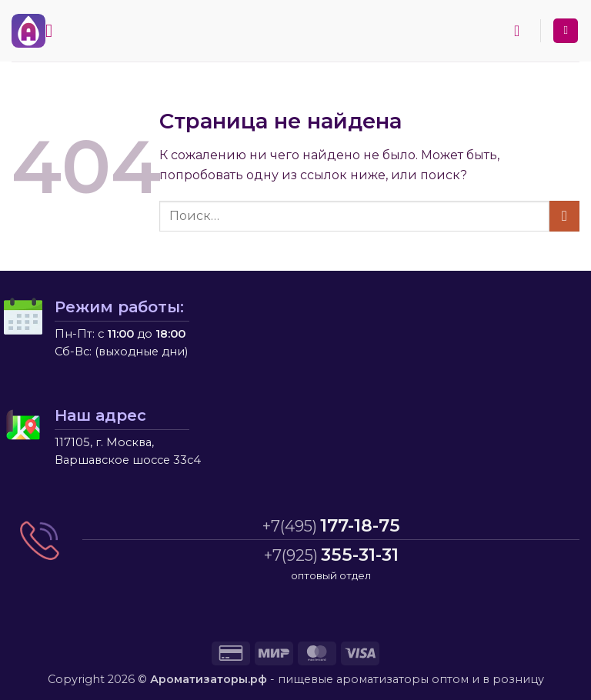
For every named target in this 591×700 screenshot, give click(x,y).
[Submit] (564, 216)
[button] (55, 30)
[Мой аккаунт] (566, 31)
